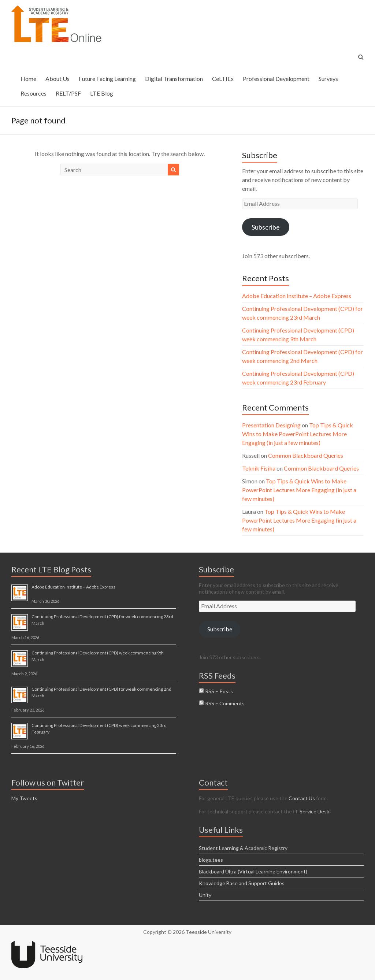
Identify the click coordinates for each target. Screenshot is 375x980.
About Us (57, 79)
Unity (205, 895)
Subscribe (266, 227)
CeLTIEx (223, 79)
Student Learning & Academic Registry (243, 848)
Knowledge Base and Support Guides (242, 883)
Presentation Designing (271, 425)
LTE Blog (102, 93)
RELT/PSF (68, 93)
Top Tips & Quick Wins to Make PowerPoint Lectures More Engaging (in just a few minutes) (298, 434)
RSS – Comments (222, 703)
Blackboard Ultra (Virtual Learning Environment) (253, 871)
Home (28, 79)
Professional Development (276, 79)
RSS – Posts (216, 691)
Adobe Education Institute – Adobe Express (297, 296)
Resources (34, 93)
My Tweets (24, 798)
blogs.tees (211, 860)
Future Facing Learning (107, 79)
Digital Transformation (174, 79)
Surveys (328, 79)
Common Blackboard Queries (306, 455)
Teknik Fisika (259, 468)
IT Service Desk (311, 811)
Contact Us (302, 798)
